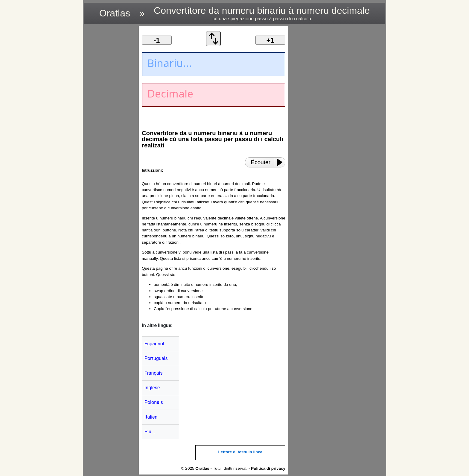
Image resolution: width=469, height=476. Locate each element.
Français (154, 373)
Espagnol (154, 344)
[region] (110, 116)
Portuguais (156, 358)
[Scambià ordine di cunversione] (214, 44)
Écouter (261, 162)
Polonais (154, 402)
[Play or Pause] (281, 162)
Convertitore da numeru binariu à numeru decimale (262, 13)
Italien (151, 417)
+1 (270, 40)
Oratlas (115, 13)
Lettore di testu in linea (240, 452)
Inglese (152, 388)
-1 (157, 40)
